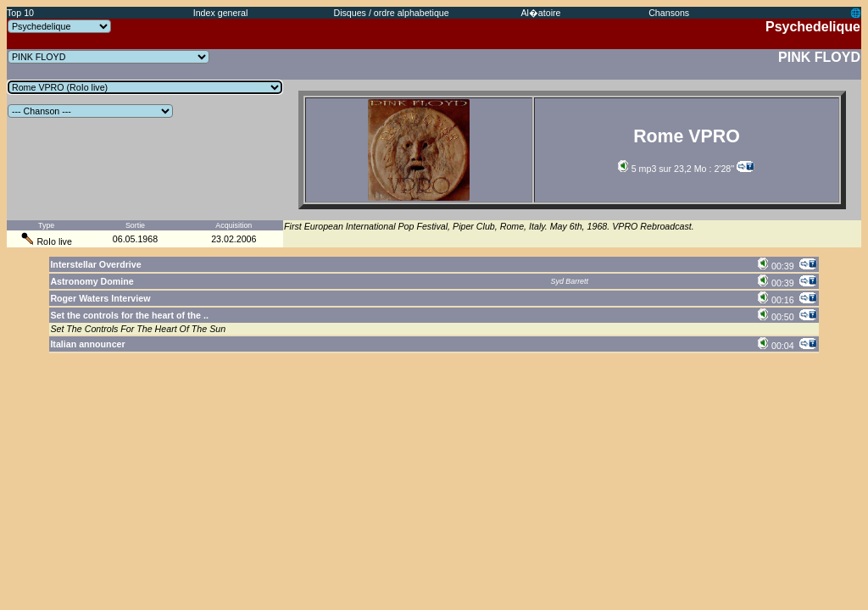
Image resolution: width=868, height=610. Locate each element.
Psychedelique (813, 27)
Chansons (669, 13)
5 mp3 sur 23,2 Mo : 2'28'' (676, 169)
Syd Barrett (570, 281)
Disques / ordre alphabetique (391, 13)
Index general (221, 13)
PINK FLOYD (819, 57)
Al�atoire (540, 13)
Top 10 (20, 13)
